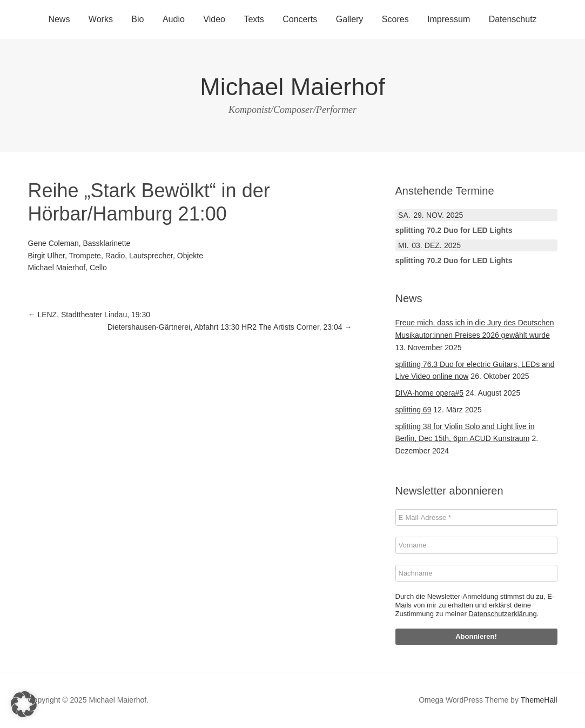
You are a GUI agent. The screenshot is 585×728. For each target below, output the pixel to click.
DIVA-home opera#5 (430, 393)
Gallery (350, 19)
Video (214, 19)
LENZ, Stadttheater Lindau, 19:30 (89, 315)
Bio (137, 19)
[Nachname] (476, 573)
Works (101, 19)
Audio (174, 19)
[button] (24, 704)
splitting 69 (413, 410)
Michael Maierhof (292, 87)
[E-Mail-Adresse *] (476, 518)
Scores (395, 19)
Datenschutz (513, 19)
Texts (254, 19)
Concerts (300, 19)
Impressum (449, 19)
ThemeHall (539, 700)
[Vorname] (476, 545)
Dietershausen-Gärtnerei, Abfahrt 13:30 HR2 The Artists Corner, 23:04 (230, 327)
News (59, 19)
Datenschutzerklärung (502, 614)
